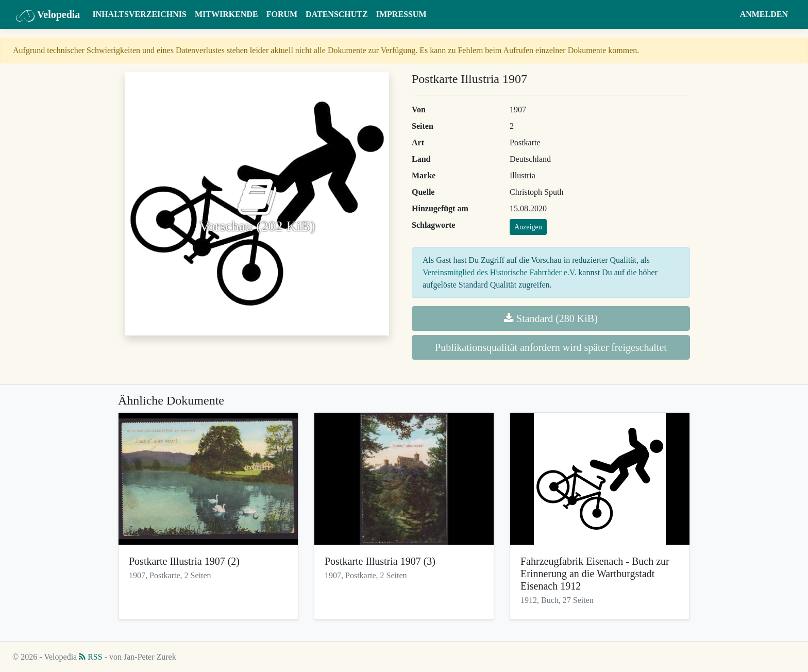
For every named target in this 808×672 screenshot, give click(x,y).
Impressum (401, 14)
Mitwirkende (226, 14)
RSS (90, 657)
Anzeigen (528, 227)
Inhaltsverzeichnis (139, 14)
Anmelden (764, 14)
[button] (726, 14)
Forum (282, 14)
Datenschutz (337, 14)
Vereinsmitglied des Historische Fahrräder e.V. (499, 272)
